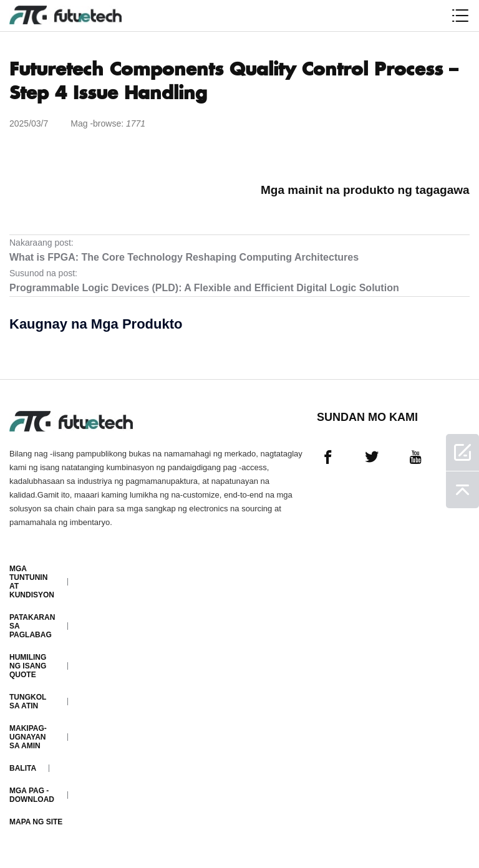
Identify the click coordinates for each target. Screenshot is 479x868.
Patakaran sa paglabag (32, 626)
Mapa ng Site (36, 822)
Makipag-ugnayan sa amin (28, 737)
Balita (23, 768)
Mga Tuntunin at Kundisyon (32, 582)
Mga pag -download (32, 795)
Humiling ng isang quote (28, 666)
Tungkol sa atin (28, 702)
